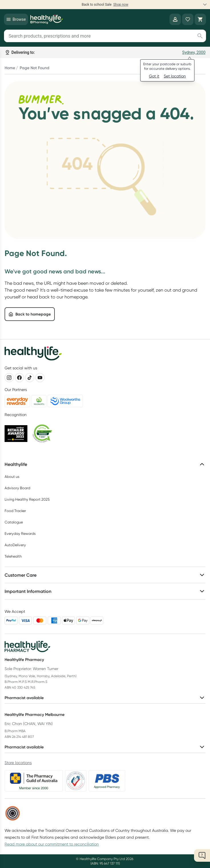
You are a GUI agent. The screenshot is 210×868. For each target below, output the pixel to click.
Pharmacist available (105, 698)
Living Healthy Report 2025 (27, 499)
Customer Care (105, 575)
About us (12, 477)
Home (10, 68)
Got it (154, 76)
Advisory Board (17, 488)
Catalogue (14, 522)
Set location (175, 76)
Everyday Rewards (20, 534)
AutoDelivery (15, 545)
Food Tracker (15, 511)
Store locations (18, 763)
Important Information (105, 591)
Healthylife (105, 464)
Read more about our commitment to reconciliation (52, 844)
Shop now (121, 5)
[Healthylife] (47, 19)
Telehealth (13, 556)
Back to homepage (30, 314)
